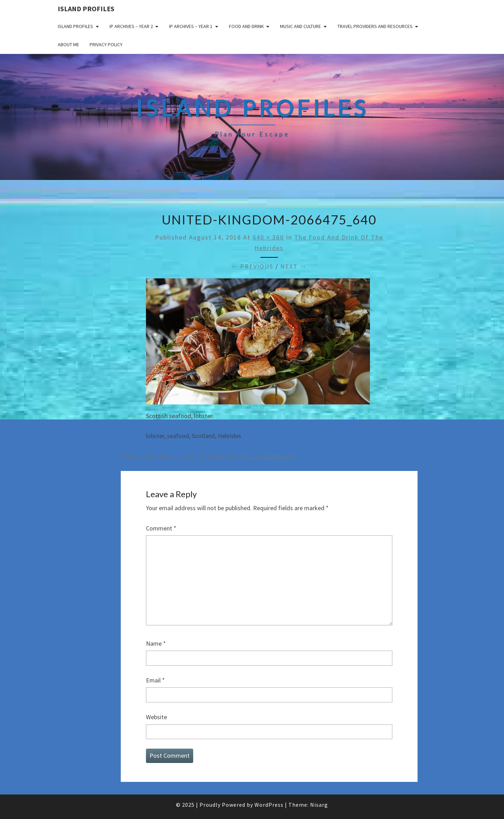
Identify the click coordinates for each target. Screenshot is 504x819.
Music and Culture (300, 26)
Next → (294, 266)
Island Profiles (86, 9)
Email (155, 680)
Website (156, 717)
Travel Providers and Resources (375, 26)
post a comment (268, 456)
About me (68, 44)
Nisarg (319, 805)
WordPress (269, 805)
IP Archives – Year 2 (131, 26)
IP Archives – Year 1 (191, 26)
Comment (161, 528)
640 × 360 (268, 237)
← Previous (252, 266)
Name (156, 643)
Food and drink (246, 26)
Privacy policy (106, 44)
